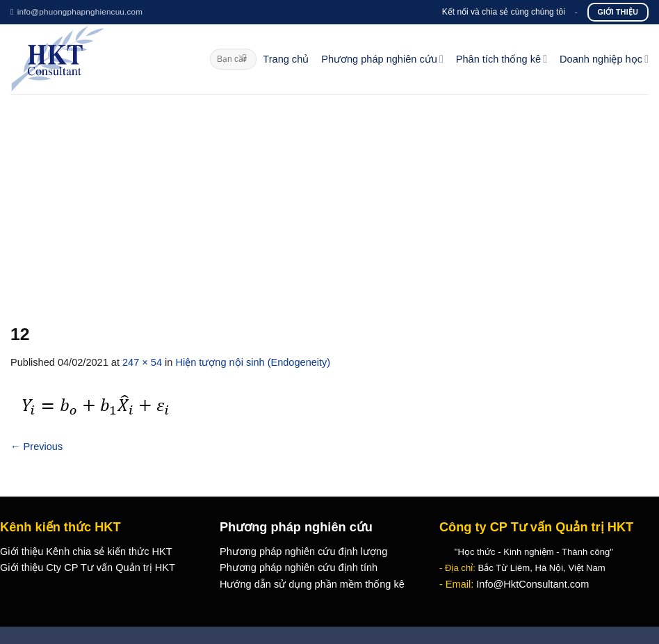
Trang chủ (286, 59)
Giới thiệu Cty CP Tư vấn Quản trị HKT (88, 567)
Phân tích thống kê (502, 59)
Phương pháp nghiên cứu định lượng (303, 552)
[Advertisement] (329, 198)
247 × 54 (142, 362)
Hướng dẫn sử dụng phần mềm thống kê (312, 584)
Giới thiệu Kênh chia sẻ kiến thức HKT (86, 552)
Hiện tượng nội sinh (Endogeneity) (253, 362)
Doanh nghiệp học (604, 59)
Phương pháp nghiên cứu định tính (299, 567)
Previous (36, 446)
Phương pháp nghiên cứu (382, 59)
